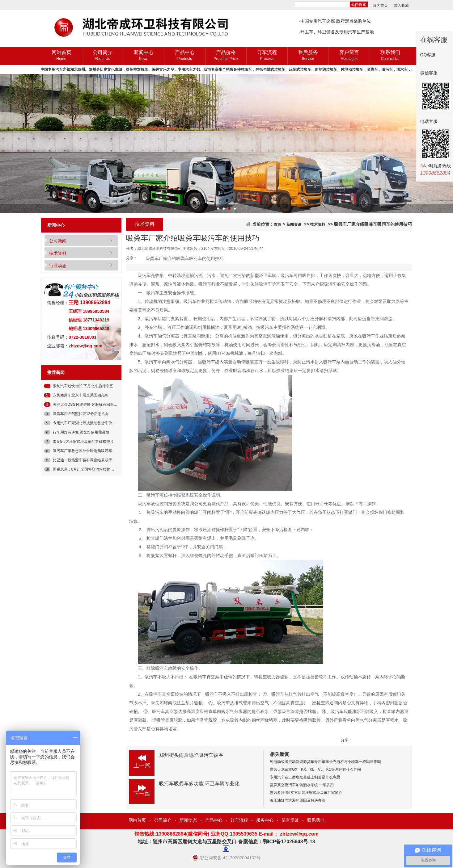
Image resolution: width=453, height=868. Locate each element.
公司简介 (102, 56)
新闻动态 (188, 820)
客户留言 (349, 56)
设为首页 (380, 6)
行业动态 (58, 266)
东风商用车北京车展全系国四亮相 (81, 395)
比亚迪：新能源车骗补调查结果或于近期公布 (90, 460)
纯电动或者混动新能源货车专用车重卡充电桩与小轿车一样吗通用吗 (325, 762)
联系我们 (390, 56)
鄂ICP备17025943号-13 (289, 842)
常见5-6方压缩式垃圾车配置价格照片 (83, 442)
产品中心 (185, 56)
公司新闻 (58, 241)
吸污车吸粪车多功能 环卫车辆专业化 (199, 784)
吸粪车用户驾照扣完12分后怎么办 (81, 414)
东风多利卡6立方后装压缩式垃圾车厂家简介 (306, 793)
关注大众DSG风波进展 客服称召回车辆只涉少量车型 (96, 405)
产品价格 (226, 56)
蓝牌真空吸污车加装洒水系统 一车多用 (302, 785)
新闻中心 (144, 56)
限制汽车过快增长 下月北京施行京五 (83, 386)
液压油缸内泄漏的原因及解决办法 (298, 800)
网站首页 (61, 56)
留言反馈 (290, 820)
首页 (277, 224)
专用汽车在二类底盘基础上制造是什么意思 (305, 777)
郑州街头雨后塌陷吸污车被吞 (191, 755)
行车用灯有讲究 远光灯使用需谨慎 (81, 432)
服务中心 (265, 820)
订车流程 (267, 56)
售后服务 (308, 56)
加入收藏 (401, 6)
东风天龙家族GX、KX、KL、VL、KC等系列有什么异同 (315, 769)
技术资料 (58, 253)
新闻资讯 (294, 224)
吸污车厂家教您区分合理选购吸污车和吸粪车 (90, 451)
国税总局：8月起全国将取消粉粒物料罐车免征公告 (95, 469)
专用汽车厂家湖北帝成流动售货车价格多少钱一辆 (94, 423)
